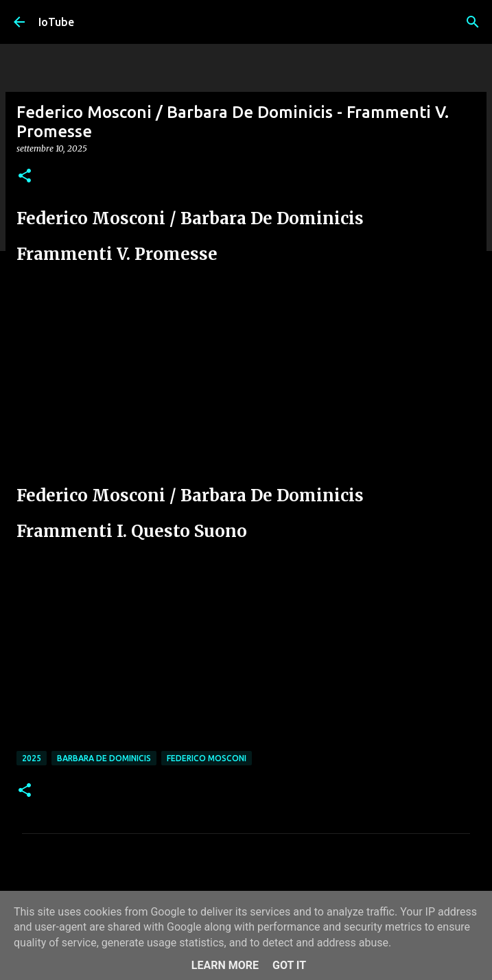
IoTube (56, 22)
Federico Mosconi (207, 758)
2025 (32, 758)
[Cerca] (473, 22)
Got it (289, 965)
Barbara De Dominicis (104, 758)
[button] (25, 177)
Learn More (225, 965)
